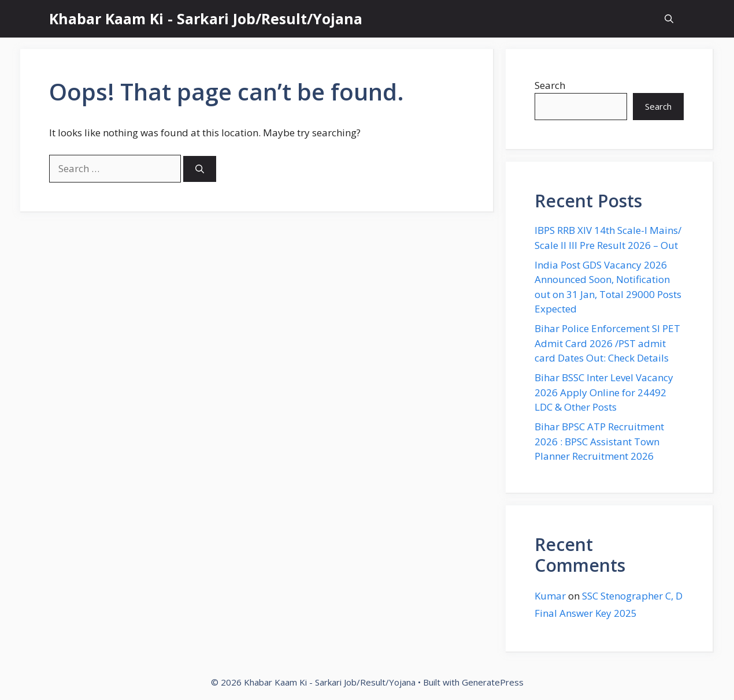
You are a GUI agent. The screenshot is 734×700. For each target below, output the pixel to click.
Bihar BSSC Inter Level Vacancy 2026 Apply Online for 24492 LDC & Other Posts (604, 392)
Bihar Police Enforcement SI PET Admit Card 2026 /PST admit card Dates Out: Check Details (607, 343)
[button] (669, 19)
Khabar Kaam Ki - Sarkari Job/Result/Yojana (206, 18)
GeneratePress (493, 682)
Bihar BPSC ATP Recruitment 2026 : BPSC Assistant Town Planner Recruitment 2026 (599, 441)
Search (550, 85)
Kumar (550, 596)
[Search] (200, 169)
